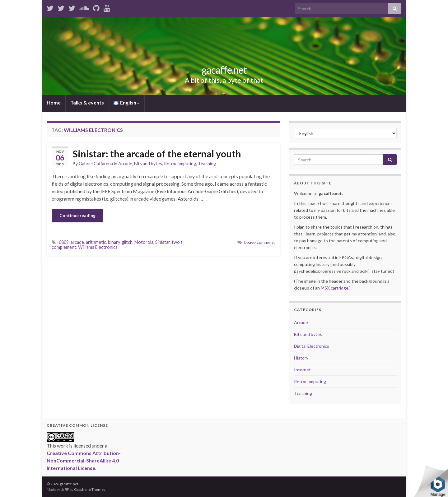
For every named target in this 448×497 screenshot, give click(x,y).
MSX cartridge (335, 288)
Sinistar (163, 242)
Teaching (207, 163)
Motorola (144, 242)
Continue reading (77, 215)
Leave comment (260, 242)
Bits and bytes (148, 163)
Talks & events (87, 102)
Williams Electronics (98, 247)
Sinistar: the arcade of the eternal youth (157, 154)
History (301, 358)
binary (114, 242)
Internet (302, 370)
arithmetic (96, 242)
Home (54, 102)
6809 (64, 242)
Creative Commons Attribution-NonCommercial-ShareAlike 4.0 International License (84, 460)
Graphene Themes (90, 489)
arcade (77, 242)
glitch (127, 242)
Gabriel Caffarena (96, 163)
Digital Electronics (312, 346)
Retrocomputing (180, 163)
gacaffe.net (224, 70)
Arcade (125, 163)
